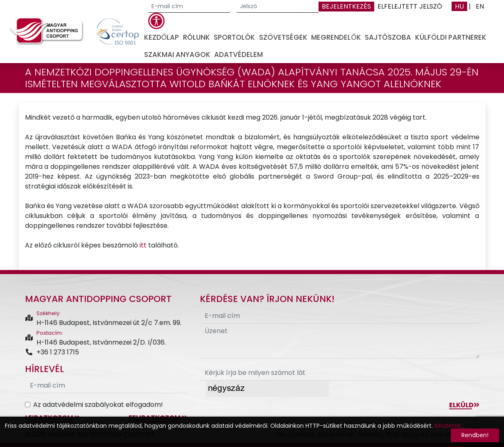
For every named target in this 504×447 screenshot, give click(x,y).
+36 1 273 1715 (52, 352)
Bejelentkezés (346, 6)
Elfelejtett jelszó (410, 6)
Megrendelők (336, 37)
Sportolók (234, 37)
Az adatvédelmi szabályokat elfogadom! (98, 405)
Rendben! (475, 435)
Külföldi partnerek (451, 37)
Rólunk (197, 37)
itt (143, 245)
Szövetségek (283, 37)
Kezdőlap (162, 37)
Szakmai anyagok (177, 54)
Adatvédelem (238, 54)
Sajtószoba (388, 37)
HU (459, 6)
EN (480, 6)
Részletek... (450, 426)
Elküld (464, 405)
